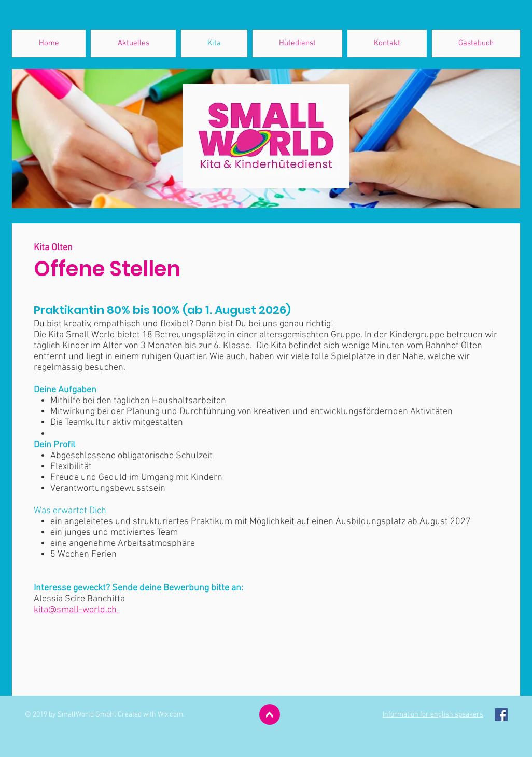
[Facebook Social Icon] (501, 715)
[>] (270, 714)
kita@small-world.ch (76, 610)
